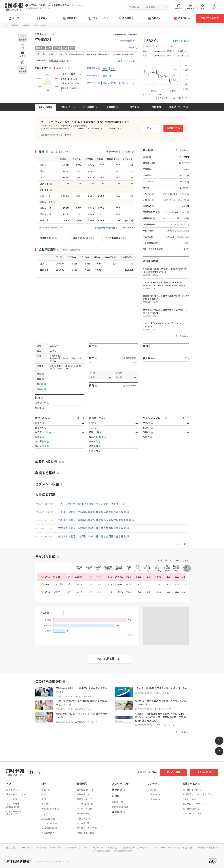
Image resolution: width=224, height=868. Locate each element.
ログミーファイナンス (165, 725)
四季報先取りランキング (86, 722)
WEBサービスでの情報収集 (64, 848)
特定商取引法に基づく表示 (134, 848)
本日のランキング (83, 696)
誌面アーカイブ (177, 107)
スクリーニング (98, 18)
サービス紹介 (26, 848)
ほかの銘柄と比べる (108, 659)
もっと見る (181, 150)
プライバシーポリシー (93, 848)
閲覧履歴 (179, 7)
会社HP (132, 48)
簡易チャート (162, 98)
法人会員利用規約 (123, 851)
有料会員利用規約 (101, 851)
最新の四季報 (46, 107)
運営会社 (11, 848)
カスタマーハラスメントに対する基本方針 (173, 848)
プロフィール (68, 107)
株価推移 (156, 107)
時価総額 (45, 613)
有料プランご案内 (210, 18)
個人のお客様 (173, 772)
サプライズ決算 (162, 693)
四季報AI (182, 18)
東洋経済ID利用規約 (208, 848)
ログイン (214, 7)
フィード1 (58, 584)
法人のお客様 (204, 772)
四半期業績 (89, 107)
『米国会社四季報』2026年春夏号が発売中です (51, 5)
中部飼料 (27, 25)
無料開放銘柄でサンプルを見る (56, 135)
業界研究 (126, 18)
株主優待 (134, 107)
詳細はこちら (173, 128)
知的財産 (112, 848)
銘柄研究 (70, 18)
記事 (42, 18)
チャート (191, 7)
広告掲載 (41, 848)
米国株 (154, 18)
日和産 (57, 592)
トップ (14, 18)
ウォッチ (202, 7)
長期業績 (111, 107)
